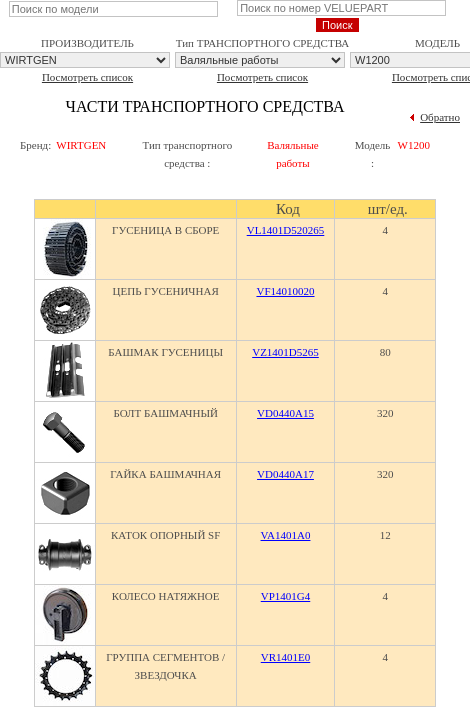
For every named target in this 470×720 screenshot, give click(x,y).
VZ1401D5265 (285, 352)
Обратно (440, 117)
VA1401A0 (286, 535)
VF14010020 (285, 291)
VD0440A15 (285, 413)
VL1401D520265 (286, 230)
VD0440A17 (285, 474)
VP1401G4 (286, 596)
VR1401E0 (286, 657)
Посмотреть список (87, 77)
